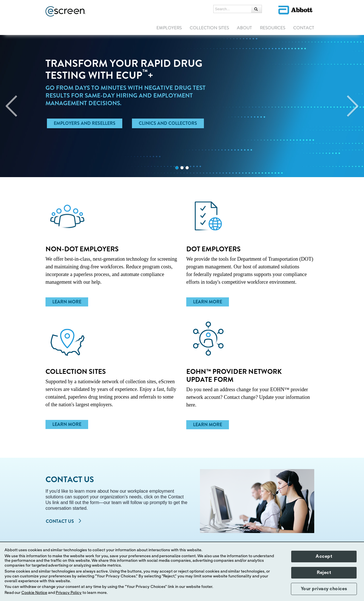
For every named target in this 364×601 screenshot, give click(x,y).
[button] (257, 9)
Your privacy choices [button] (324, 589)
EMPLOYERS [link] (169, 28)
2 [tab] (182, 168)
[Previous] (11, 106)
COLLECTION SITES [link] (209, 28)
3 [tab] (187, 168)
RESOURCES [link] (273, 28)
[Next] (353, 106)
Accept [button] (324, 556)
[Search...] (232, 9)
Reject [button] (324, 573)
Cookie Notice (34, 593)
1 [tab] (177, 168)
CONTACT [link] (304, 28)
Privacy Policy (69, 593)
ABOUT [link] (244, 28)
